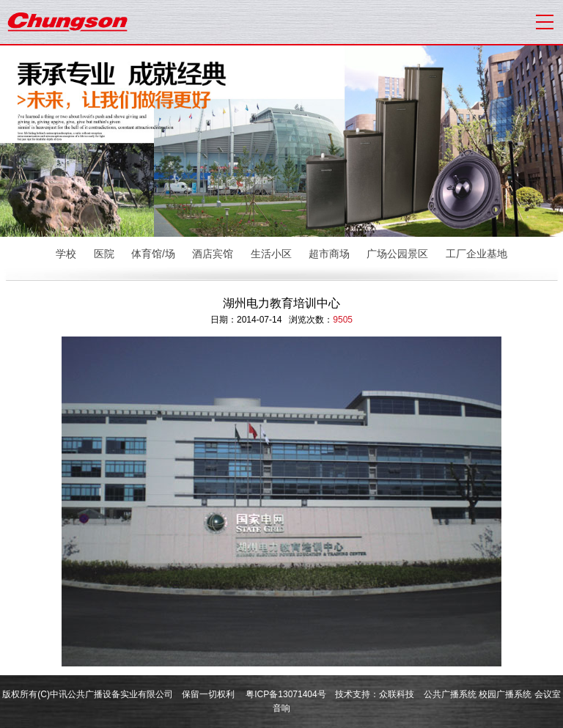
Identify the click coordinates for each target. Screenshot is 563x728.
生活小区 (271, 254)
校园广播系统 (505, 694)
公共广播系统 (450, 694)
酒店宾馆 (213, 254)
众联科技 (397, 694)
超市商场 (329, 254)
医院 (104, 254)
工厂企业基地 (476, 254)
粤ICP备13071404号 (286, 694)
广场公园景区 (397, 254)
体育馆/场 (153, 254)
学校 (66, 254)
